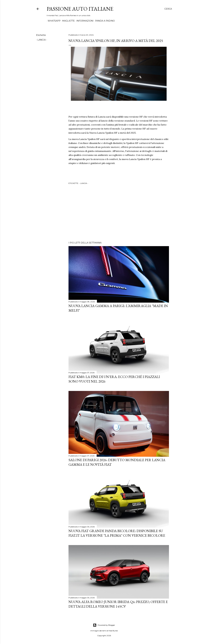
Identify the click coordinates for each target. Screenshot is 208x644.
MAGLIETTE (67, 21)
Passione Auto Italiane (80, 9)
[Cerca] (168, 9)
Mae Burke (113, 631)
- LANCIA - (42, 40)
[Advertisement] (119, 213)
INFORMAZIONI (84, 21)
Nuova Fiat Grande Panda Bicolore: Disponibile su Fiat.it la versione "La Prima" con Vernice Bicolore (117, 533)
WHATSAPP (53, 21)
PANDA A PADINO (104, 21)
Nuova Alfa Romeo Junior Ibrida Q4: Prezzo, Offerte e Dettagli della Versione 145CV (118, 604)
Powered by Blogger (104, 625)
